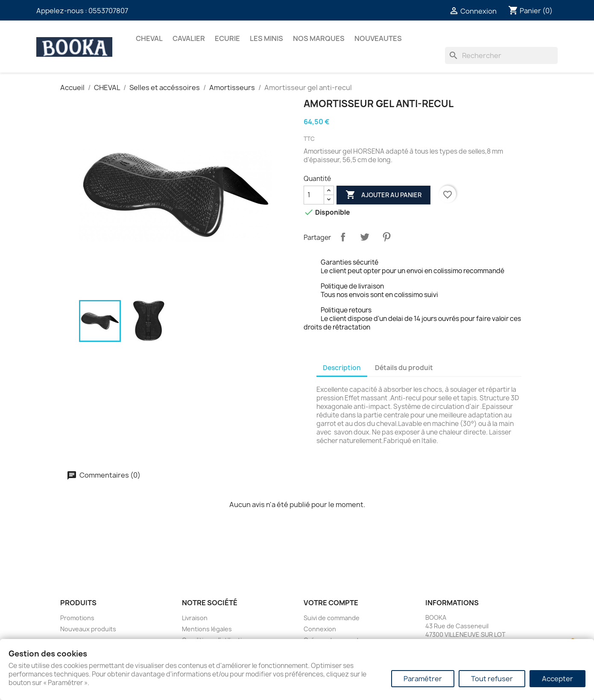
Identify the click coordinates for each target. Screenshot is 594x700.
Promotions (77, 618)
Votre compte (331, 603)
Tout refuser (492, 679)
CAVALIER (189, 38)
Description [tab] (342, 368)
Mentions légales (207, 629)
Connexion (320, 629)
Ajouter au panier (383, 195)
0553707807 (108, 11)
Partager (343, 237)
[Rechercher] (501, 55)
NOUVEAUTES (378, 38)
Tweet (365, 237)
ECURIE (227, 38)
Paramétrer (423, 679)
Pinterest (386, 237)
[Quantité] (314, 195)
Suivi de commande (332, 618)
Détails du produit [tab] (404, 368)
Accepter (557, 679)
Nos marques (319, 38)
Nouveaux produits (88, 629)
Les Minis (266, 38)
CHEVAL (149, 38)
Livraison (195, 618)
